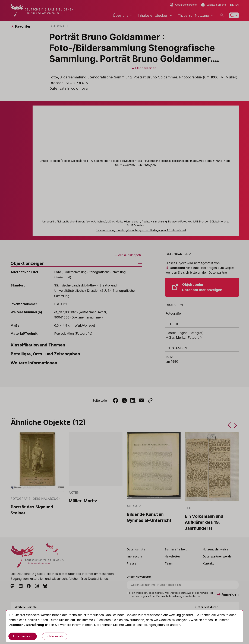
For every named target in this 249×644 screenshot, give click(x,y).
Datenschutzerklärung (26, 625)
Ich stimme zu (23, 636)
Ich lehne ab (55, 636)
